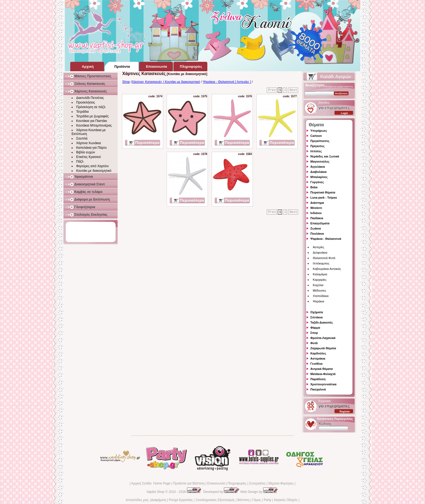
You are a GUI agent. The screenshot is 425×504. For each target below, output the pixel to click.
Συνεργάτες (257, 483)
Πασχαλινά (318, 389)
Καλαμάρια (320, 274)
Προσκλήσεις (86, 102)
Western (316, 208)
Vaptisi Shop (155, 492)
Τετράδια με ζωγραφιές (92, 116)
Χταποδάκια (321, 296)
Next (293, 90)
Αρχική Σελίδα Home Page (151, 483)
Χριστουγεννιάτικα (323, 384)
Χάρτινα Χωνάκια (88, 143)
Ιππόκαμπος (321, 263)
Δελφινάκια (320, 253)
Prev (272, 90)
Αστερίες (318, 247)
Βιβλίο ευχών (86, 152)
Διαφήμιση (159, 500)
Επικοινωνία (216, 483)
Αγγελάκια (318, 167)
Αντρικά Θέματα (321, 369)
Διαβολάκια (318, 172)
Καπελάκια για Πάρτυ (91, 148)
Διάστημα (317, 203)
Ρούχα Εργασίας (181, 500)
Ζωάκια (316, 228)
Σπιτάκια (316, 317)
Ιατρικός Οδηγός (286, 500)
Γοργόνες (317, 182)
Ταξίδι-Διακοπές (322, 322)
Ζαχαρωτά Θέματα (323, 348)
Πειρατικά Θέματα (323, 192)
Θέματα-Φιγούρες (281, 483)
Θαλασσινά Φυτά (324, 258)
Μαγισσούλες (320, 161)
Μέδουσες (319, 290)
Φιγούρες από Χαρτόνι (92, 166)
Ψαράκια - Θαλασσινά (326, 239)
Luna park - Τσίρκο (324, 198)
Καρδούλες (318, 353)
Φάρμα (315, 328)
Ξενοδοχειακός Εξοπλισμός (215, 500)
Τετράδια (82, 112)
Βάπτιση (244, 500)
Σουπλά (82, 138)
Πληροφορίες (237, 483)
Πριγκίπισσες (320, 141)
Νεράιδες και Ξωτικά (325, 156)
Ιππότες (316, 151)
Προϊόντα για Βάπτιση (189, 483)
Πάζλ (80, 161)
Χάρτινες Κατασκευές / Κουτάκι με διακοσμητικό (166, 82)
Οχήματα (317, 312)
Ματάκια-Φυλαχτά (323, 374)
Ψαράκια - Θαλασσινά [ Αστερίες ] (227, 82)
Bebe (314, 187)
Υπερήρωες (319, 131)
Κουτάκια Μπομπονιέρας (94, 125)
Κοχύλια (318, 285)
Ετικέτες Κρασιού (88, 157)
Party (268, 500)
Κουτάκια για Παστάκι (92, 121)
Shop (126, 82)
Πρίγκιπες (317, 146)
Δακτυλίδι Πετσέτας (90, 98)
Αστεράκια (318, 358)
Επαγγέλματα (320, 223)
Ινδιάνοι (316, 213)
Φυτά (314, 343)
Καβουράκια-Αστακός (327, 269)
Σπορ (314, 333)
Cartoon (316, 136)
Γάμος (257, 500)
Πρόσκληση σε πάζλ (91, 107)
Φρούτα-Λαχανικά (323, 338)
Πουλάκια (317, 234)
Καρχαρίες (320, 280)
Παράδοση (318, 379)
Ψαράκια (318, 301)
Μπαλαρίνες (319, 177)
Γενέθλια (316, 364)
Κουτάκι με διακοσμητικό (94, 171)
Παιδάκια (317, 218)
